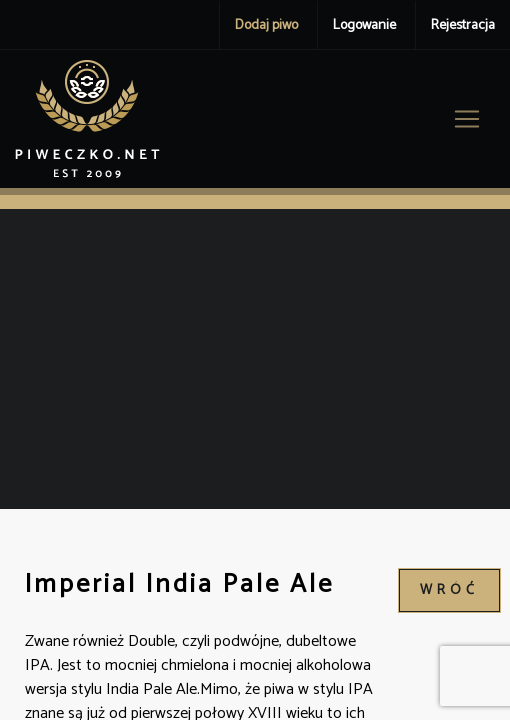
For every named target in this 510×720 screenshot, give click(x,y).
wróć (449, 590)
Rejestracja (463, 25)
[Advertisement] (255, 359)
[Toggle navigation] (467, 119)
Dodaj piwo (266, 25)
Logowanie (364, 25)
